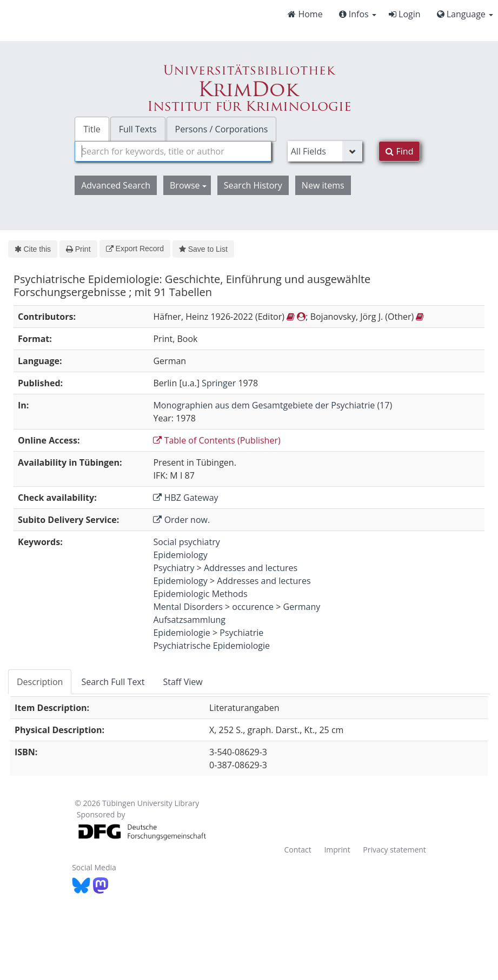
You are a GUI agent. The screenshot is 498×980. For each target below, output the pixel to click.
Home (305, 14)
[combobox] (173, 151)
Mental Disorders (188, 607)
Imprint (337, 850)
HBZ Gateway (185, 498)
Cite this (33, 249)
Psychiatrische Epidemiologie (211, 646)
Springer (219, 383)
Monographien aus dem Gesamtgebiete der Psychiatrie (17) (273, 405)
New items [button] (323, 185)
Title (92, 129)
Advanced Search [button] (116, 185)
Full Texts (138, 129)
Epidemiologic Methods (200, 594)
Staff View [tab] (182, 682)
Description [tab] (40, 682)
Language (465, 14)
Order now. (181, 520)
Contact (297, 850)
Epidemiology (180, 555)
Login (405, 14)
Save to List (203, 249)
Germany (302, 607)
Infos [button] (358, 14)
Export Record (135, 249)
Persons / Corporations (222, 129)
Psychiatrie (241, 633)
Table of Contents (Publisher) (217, 440)
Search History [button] (253, 185)
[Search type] (325, 151)
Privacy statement (394, 850)
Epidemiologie (181, 633)
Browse (188, 185)
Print (78, 249)
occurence (253, 607)
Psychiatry (174, 568)
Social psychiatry (186, 542)
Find (399, 151)
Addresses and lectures (251, 568)
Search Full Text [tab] (113, 682)
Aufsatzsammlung (189, 620)
